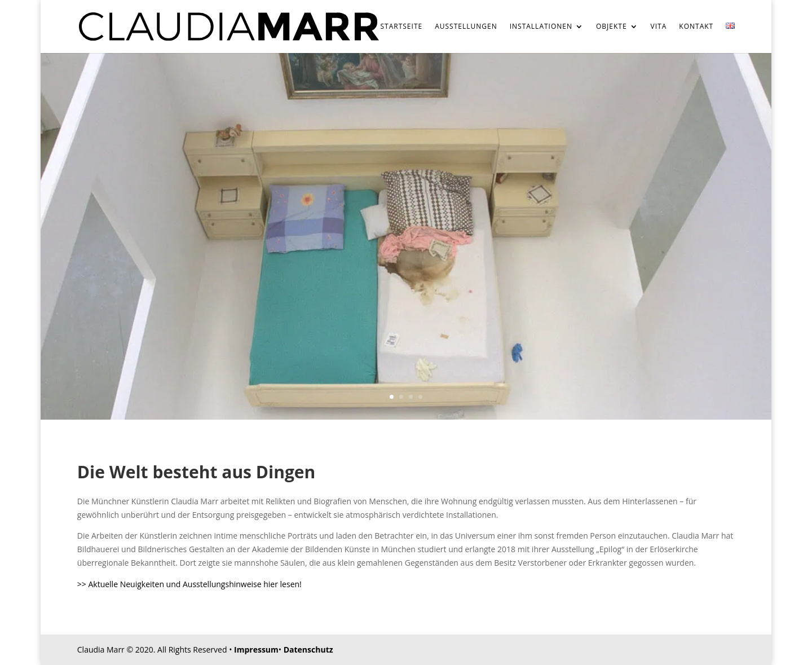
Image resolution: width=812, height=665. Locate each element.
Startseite (402, 27)
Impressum (256, 649)
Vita (659, 27)
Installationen (541, 27)
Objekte (612, 27)
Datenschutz (308, 649)
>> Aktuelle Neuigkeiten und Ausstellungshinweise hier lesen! (189, 584)
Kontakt (696, 27)
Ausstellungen (466, 27)
